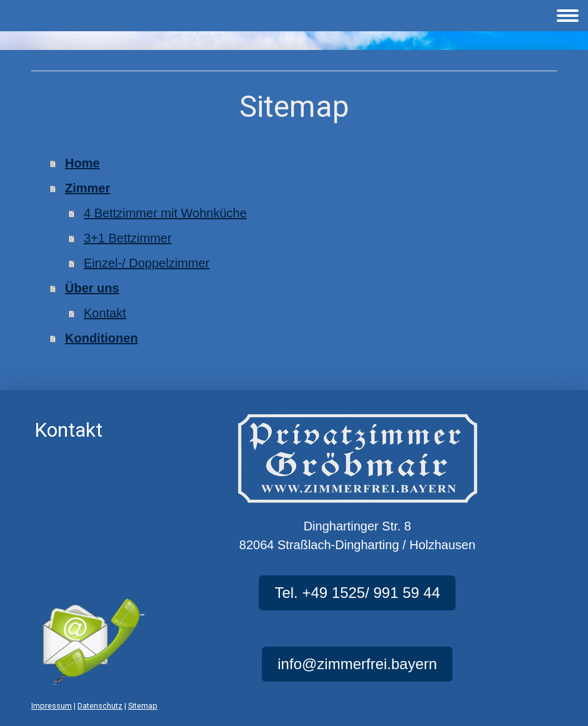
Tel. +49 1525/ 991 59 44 (357, 593)
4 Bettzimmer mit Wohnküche (165, 213)
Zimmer (87, 188)
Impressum (52, 706)
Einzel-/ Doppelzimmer (147, 263)
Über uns (92, 288)
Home (82, 163)
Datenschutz (100, 706)
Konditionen (102, 338)
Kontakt (105, 313)
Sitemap (143, 706)
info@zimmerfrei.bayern (357, 664)
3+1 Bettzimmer (128, 238)
